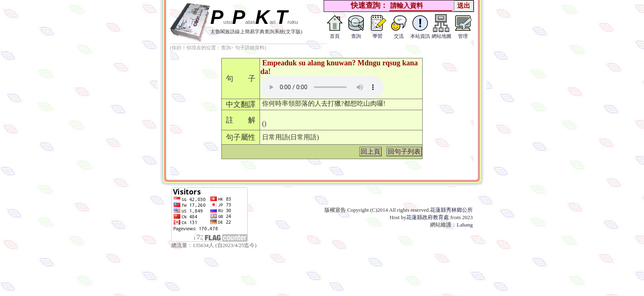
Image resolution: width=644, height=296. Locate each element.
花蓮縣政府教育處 (428, 217)
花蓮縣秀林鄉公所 (451, 210)
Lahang (465, 225)
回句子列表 (404, 151)
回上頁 (370, 151)
